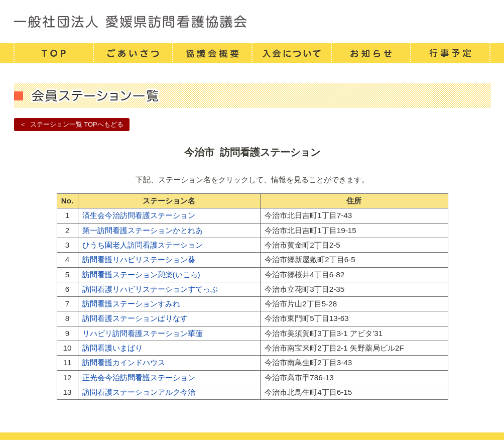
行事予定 (450, 53)
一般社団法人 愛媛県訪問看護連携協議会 (252, 22)
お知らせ (370, 53)
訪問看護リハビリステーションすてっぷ (150, 289)
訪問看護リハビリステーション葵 (139, 259)
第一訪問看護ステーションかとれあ (143, 230)
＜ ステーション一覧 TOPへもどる (71, 124)
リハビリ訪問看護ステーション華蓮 (143, 333)
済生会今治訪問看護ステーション (139, 215)
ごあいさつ (133, 53)
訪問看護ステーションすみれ (131, 304)
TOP (53, 53)
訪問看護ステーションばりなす (135, 318)
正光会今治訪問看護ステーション (139, 377)
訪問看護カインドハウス (124, 362)
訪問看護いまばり (112, 348)
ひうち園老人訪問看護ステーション (143, 245)
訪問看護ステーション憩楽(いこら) (141, 274)
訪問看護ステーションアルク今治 (139, 392)
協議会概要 (212, 53)
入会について (291, 53)
